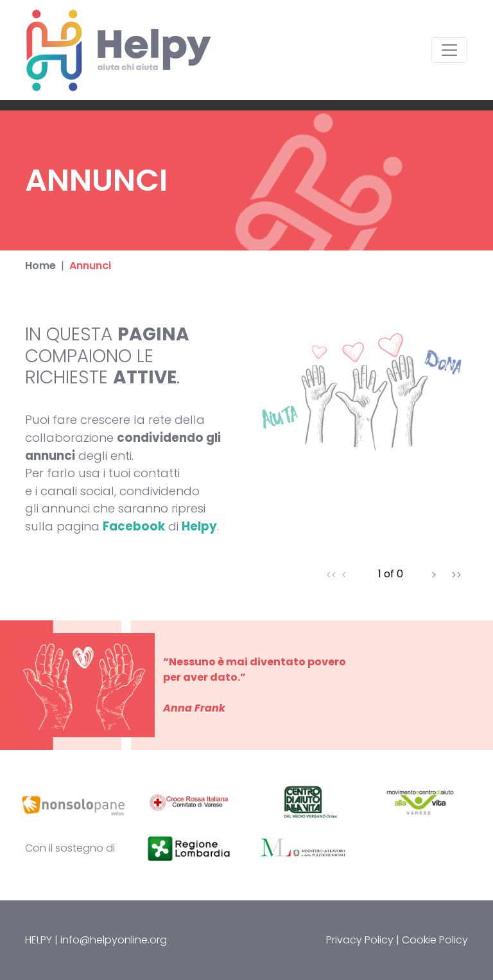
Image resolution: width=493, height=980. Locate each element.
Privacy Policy (360, 940)
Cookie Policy (435, 940)
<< (331, 574)
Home (40, 266)
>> (456, 574)
